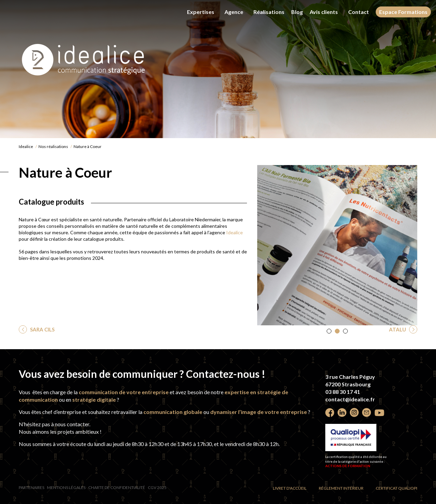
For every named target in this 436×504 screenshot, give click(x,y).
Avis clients (324, 12)
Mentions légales (66, 487)
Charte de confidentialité (117, 487)
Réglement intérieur (341, 488)
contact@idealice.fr (350, 399)
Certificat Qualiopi (396, 488)
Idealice (26, 146)
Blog (297, 12)
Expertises (201, 12)
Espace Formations (403, 12)
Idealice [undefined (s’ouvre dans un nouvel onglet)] (235, 232)
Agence (234, 12)
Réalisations (269, 12)
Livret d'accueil (290, 488)
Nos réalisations (53, 146)
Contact (359, 12)
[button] (329, 331)
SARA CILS (42, 329)
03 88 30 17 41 (343, 392)
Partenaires (32, 487)
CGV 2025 (157, 487)
